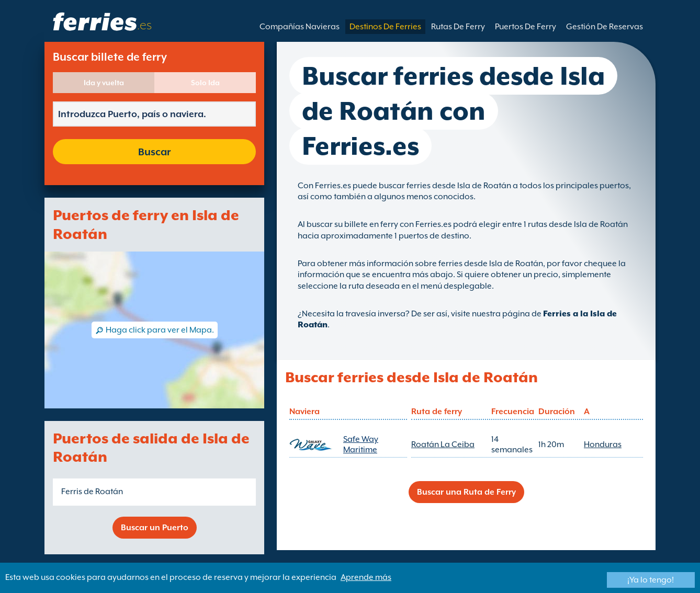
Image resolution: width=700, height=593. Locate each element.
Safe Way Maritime (361, 444)
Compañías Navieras (300, 27)
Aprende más (366, 577)
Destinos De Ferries (385, 27)
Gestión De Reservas (605, 27)
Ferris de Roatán (92, 492)
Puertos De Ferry (526, 27)
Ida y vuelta (104, 83)
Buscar (154, 152)
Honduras (603, 444)
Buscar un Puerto (155, 528)
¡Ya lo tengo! (651, 580)
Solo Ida (205, 83)
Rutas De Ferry (458, 27)
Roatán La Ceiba (443, 444)
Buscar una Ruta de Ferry (466, 492)
